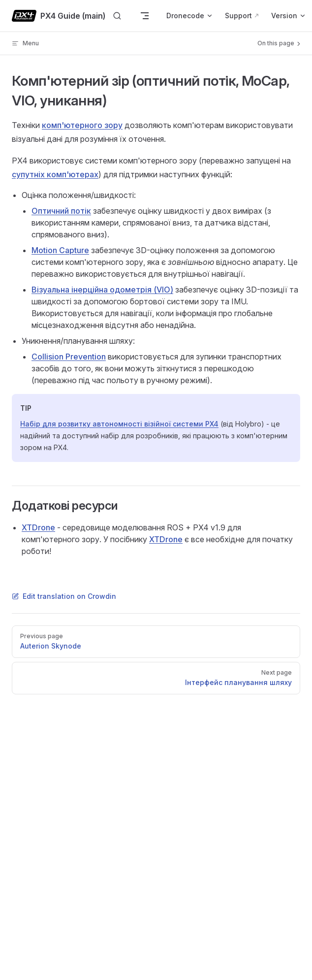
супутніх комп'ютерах (55, 174)
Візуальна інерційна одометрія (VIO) (102, 290)
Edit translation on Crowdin (64, 596)
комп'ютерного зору (82, 125)
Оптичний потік (61, 211)
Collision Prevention (69, 357)
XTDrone (38, 527)
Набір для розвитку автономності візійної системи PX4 (119, 424)
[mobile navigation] (145, 16)
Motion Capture (60, 250)
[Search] (117, 16)
